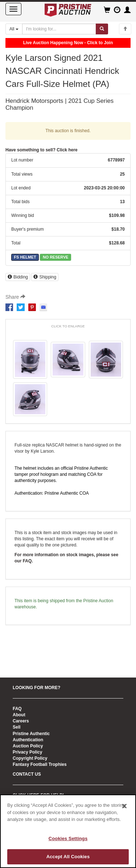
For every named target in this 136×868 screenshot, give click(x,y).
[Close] (124, 806)
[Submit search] (102, 29)
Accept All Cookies (68, 857)
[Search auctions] (59, 29)
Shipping (45, 277)
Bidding (18, 277)
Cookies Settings (68, 838)
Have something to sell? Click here (42, 150)
